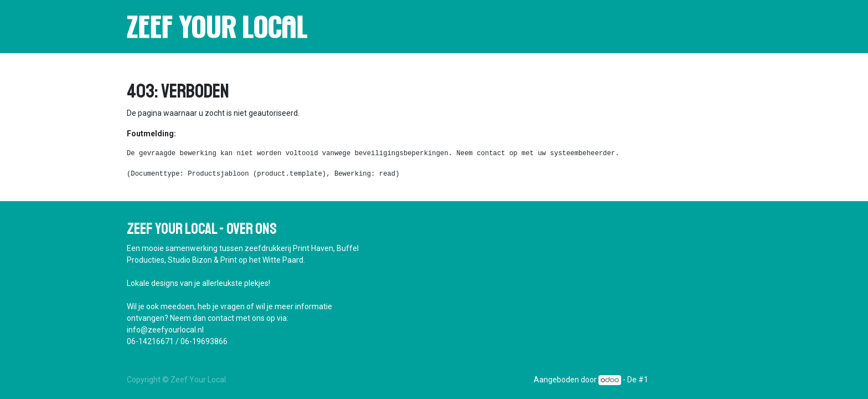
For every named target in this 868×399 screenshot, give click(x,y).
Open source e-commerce (696, 380)
